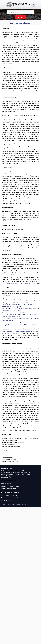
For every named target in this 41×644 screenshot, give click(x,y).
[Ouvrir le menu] (33, 5)
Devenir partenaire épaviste (9, 495)
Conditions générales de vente (10, 486)
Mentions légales (6, 484)
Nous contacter (6, 500)
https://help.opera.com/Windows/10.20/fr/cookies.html (20, 325)
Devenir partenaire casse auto (10, 498)
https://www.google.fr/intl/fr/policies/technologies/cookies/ (21, 283)
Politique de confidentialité (9, 489)
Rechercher (21, 17)
